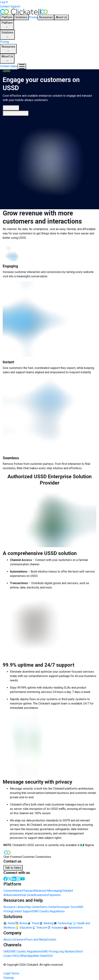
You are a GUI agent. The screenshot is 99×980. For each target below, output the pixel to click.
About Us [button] (61, 17)
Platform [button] (7, 17)
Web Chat (39, 956)
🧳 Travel (33, 923)
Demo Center (48, 907)
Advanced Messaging (48, 891)
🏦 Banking (46, 923)
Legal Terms (11, 973)
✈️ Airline (21, 923)
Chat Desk (27, 895)
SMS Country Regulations (49, 911)
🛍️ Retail (9, 923)
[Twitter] (10, 879)
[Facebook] (6, 879)
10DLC (16, 956)
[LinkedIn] (14, 879)
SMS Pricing (50, 951)
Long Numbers (67, 951)
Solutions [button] (21, 17)
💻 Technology (63, 923)
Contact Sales (9, 66)
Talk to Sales (13, 868)
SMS (7, 951)
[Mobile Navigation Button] (22, 66)
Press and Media (36, 940)
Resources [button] (46, 17)
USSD (49, 956)
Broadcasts (41, 895)
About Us (7, 59)
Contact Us (11, 108)
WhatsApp (27, 956)
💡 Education (24, 928)
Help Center (32, 907)
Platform (7, 25)
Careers (20, 940)
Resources (8, 49)
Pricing (33, 17)
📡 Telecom (40, 928)
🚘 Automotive (73, 928)
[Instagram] (18, 879)
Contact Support (10, 6)
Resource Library (14, 907)
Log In (4, 2)
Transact (29, 891)
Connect (9, 891)
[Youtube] (23, 879)
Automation (13, 895)
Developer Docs (67, 907)
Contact (51, 940)
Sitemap (9, 978)
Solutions (7, 35)
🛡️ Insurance (55, 928)
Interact (19, 891)
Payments (54, 895)
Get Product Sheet (16, 113)
